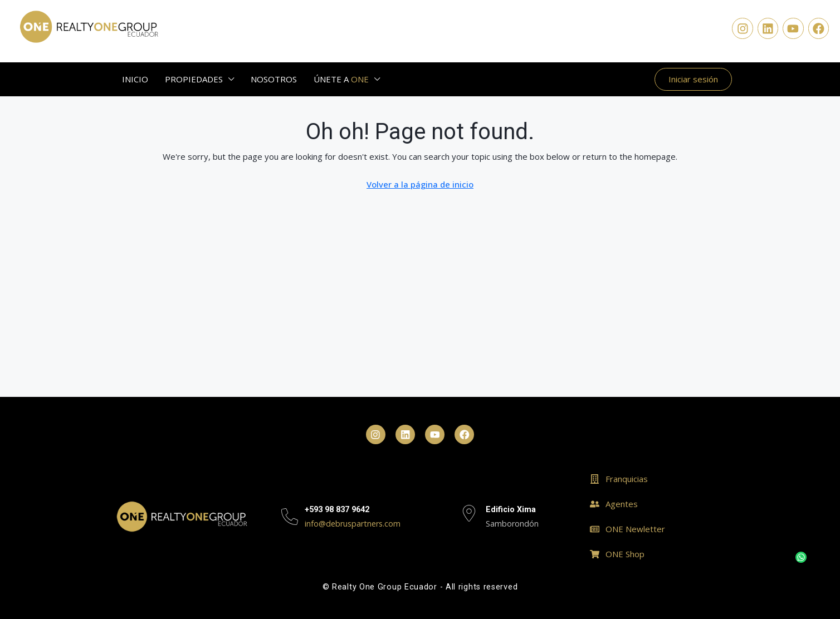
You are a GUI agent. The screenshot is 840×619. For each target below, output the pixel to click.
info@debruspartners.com (353, 524)
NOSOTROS (274, 79)
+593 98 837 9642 (337, 510)
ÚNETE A (341, 79)
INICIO (135, 79)
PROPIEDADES (194, 79)
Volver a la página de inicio (420, 184)
